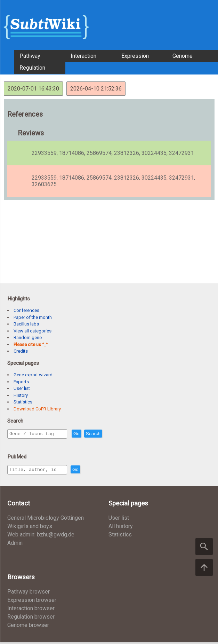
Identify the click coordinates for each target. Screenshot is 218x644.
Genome (183, 56)
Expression (135, 56)
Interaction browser (31, 610)
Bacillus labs (26, 324)
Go (91, 434)
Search (108, 434)
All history (121, 528)
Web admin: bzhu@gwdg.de (41, 537)
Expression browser (32, 602)
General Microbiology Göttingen (46, 520)
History (21, 395)
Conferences (26, 310)
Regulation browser (31, 619)
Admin (15, 545)
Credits (21, 351)
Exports (21, 382)
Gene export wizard (33, 375)
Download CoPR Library (37, 409)
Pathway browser (29, 594)
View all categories (33, 331)
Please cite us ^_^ (31, 344)
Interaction (83, 56)
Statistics (23, 402)
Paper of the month (33, 317)
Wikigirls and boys (30, 528)
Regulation (32, 68)
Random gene (28, 337)
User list (22, 388)
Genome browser (28, 627)
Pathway (30, 56)
